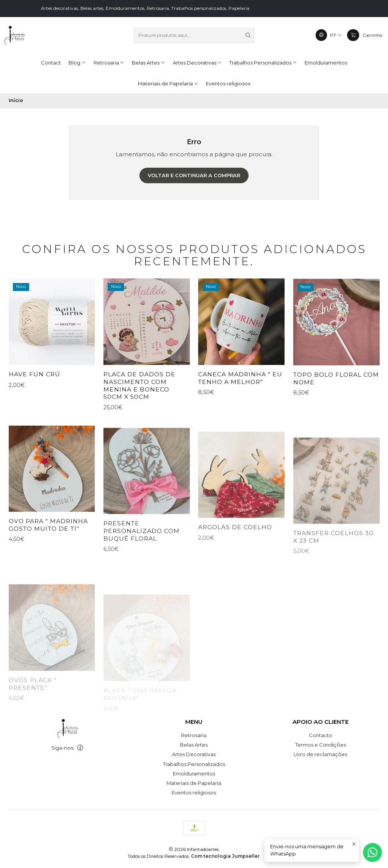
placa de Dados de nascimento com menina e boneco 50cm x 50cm (139, 412)
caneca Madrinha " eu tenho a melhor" (240, 413)
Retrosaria (194, 735)
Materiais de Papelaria (194, 783)
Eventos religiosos (194, 793)
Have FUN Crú (34, 391)
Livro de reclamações (320, 754)
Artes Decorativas (194, 754)
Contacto (321, 735)
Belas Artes (194, 745)
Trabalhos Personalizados (194, 764)
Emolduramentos (194, 774)
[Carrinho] (365, 35)
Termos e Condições (321, 745)
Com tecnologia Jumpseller (225, 856)
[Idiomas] (329, 35)
